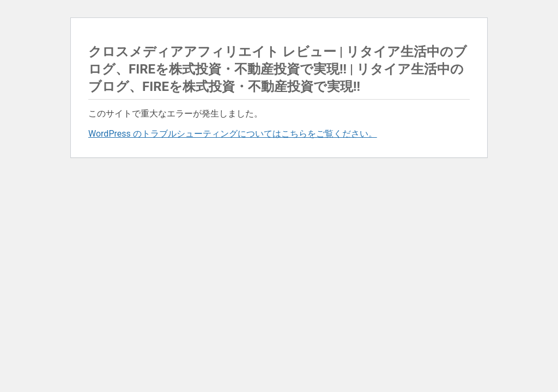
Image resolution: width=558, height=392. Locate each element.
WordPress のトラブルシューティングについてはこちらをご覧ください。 (233, 134)
